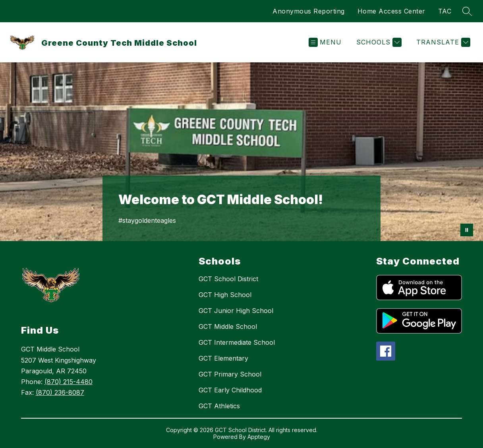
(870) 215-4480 (69, 382)
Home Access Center (391, 11)
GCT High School (225, 295)
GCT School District (228, 279)
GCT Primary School (230, 374)
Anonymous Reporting (309, 11)
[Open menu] (325, 42)
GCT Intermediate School (237, 342)
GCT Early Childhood (230, 390)
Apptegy (259, 437)
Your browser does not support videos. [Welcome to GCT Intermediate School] (241, 152)
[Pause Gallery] (467, 230)
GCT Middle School (228, 326)
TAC (445, 11)
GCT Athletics (219, 406)
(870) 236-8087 (60, 392)
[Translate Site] (442, 42)
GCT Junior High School (236, 311)
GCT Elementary (223, 358)
